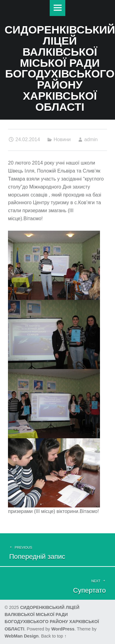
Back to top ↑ (54, 636)
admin (91, 139)
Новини (62, 139)
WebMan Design (22, 636)
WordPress (63, 629)
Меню (58, 8)
